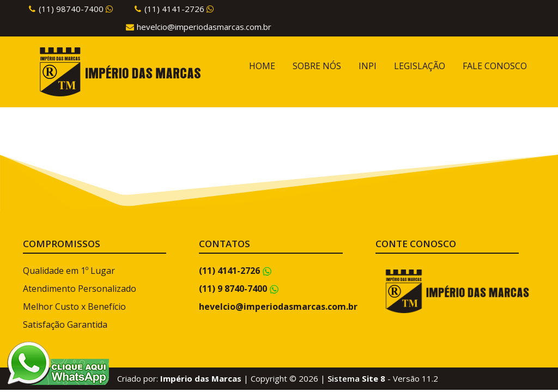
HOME (262, 66)
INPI (368, 66)
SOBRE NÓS (317, 66)
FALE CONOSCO (495, 66)
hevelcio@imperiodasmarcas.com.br (204, 27)
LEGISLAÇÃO (420, 66)
